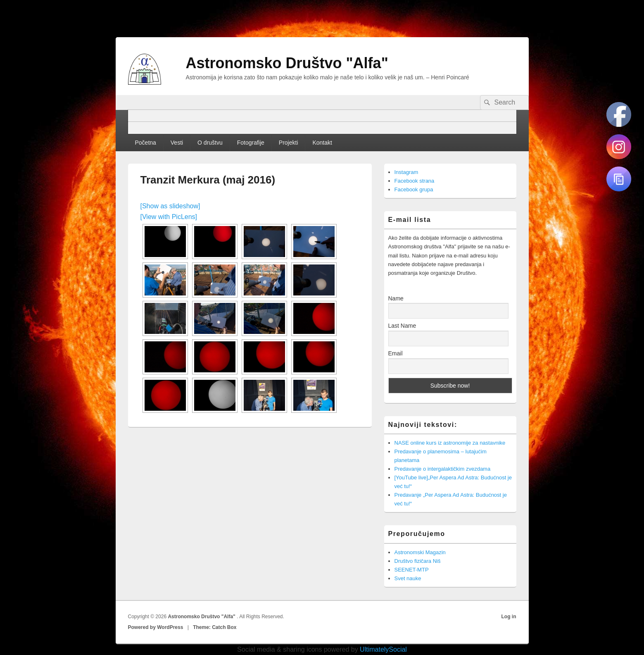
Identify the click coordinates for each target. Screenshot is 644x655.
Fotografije (251, 143)
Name (396, 298)
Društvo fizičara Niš (418, 561)
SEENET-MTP (412, 570)
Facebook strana (415, 181)
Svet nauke (408, 578)
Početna (145, 143)
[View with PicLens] (169, 217)
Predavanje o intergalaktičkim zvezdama (443, 469)
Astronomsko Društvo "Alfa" (287, 63)
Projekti (289, 143)
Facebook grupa (414, 189)
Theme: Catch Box (215, 627)
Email (396, 353)
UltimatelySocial (383, 649)
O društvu (210, 143)
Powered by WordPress (156, 627)
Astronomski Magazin (420, 552)
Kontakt (322, 143)
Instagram (406, 172)
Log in (509, 617)
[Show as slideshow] (170, 206)
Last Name (402, 326)
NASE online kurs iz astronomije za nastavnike (450, 443)
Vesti (177, 143)
